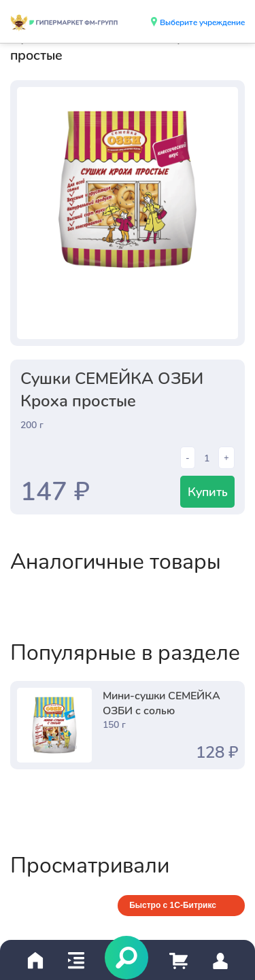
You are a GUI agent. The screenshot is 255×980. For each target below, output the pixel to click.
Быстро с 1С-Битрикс (173, 905)
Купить (208, 491)
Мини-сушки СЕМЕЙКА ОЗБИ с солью (161, 702)
